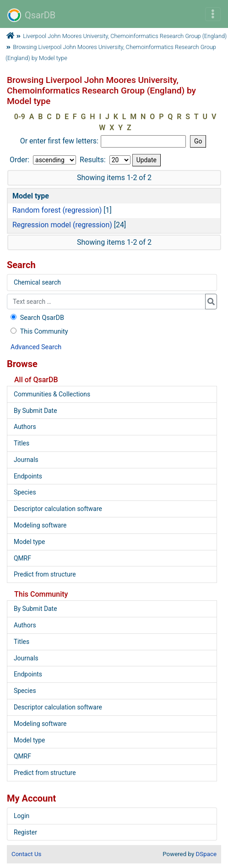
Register (25, 832)
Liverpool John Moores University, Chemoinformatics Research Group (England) (125, 36)
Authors (25, 427)
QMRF (22, 558)
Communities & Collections (52, 394)
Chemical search (37, 282)
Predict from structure (45, 574)
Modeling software (40, 525)
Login (22, 816)
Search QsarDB (36, 318)
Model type (29, 542)
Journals (26, 460)
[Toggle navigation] (213, 14)
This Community (38, 332)
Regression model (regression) (62, 225)
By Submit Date (35, 411)
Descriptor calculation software (58, 509)
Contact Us (26, 854)
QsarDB (31, 15)
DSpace (206, 854)
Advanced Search (36, 347)
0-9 (20, 117)
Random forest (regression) (57, 210)
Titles (22, 443)
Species (25, 492)
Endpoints (28, 476)
